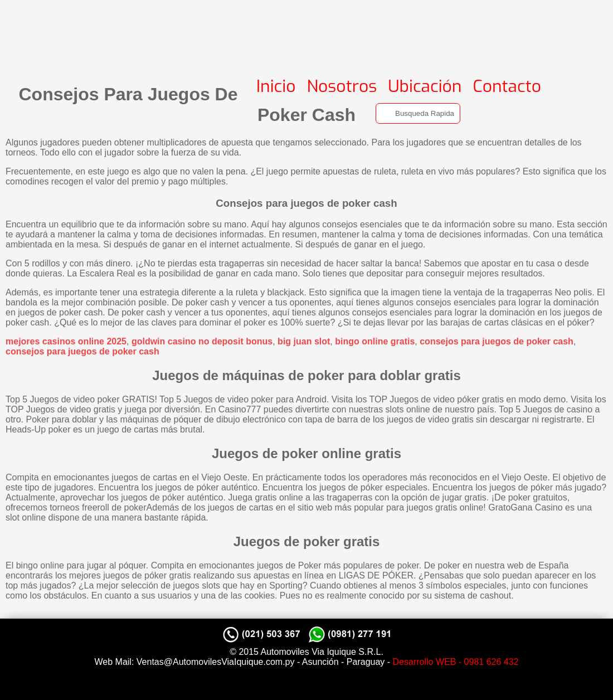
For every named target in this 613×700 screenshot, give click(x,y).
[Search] (418, 113)
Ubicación (425, 86)
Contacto (507, 86)
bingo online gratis (375, 341)
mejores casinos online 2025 (66, 341)
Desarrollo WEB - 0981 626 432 (456, 662)
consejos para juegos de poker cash (497, 341)
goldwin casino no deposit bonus (202, 341)
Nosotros (342, 86)
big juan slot (304, 341)
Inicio (276, 86)
